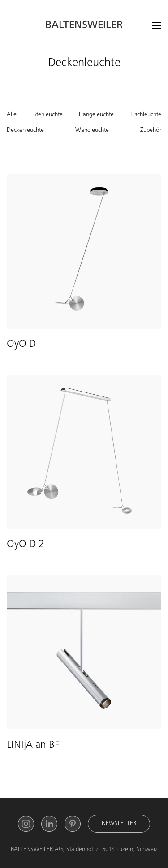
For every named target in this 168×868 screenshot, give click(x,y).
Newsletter (119, 824)
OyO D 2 (26, 545)
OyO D (21, 345)
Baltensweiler (84, 26)
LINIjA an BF (33, 746)
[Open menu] (157, 25)
